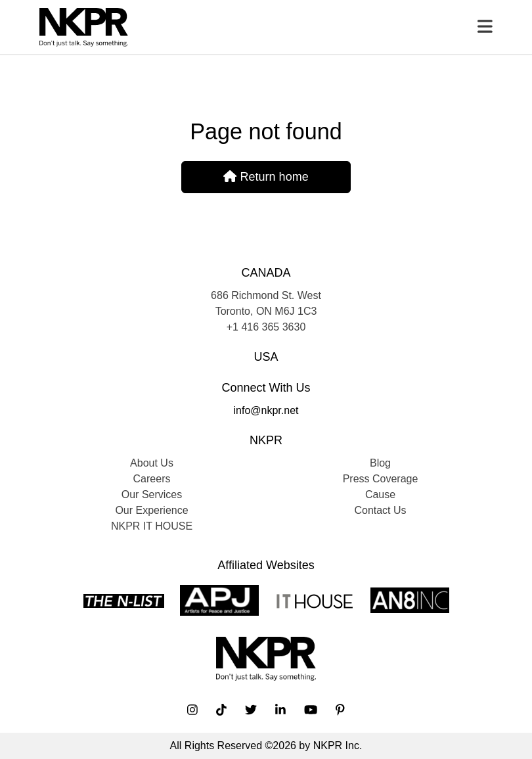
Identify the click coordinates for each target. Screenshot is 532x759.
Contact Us (380, 510)
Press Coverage (381, 479)
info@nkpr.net (266, 410)
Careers (152, 479)
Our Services (152, 494)
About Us (152, 463)
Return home (266, 177)
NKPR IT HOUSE (152, 526)
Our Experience (151, 510)
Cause (380, 494)
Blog (380, 463)
